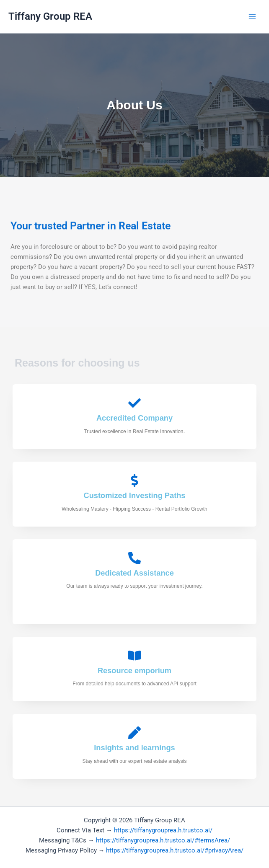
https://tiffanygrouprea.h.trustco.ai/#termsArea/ (163, 840)
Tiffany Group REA (50, 16)
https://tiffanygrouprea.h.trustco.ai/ (163, 830)
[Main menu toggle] (252, 16)
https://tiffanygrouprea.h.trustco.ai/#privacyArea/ (175, 850)
